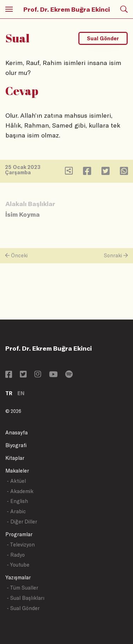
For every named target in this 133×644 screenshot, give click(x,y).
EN (21, 393)
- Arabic (16, 511)
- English (17, 501)
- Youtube (18, 565)
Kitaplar (15, 458)
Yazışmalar (18, 577)
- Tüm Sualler (23, 588)
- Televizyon (21, 545)
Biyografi (16, 445)
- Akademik (20, 491)
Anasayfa (16, 432)
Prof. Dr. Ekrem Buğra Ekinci (67, 9)
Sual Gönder (103, 38)
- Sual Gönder (23, 608)
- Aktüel (16, 481)
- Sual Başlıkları (26, 598)
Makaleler (17, 471)
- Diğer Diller (22, 522)
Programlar (19, 534)
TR (9, 393)
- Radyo (16, 555)
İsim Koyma (23, 214)
